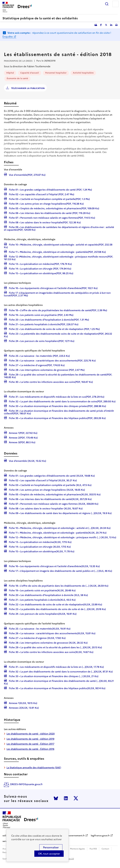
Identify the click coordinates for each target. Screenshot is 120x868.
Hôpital (10, 73)
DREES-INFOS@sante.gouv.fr (26, 784)
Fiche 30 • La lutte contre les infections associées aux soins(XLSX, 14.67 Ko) (51, 652)
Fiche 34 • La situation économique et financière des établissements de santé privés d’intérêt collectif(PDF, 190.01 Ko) (59, 412)
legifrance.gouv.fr (100, 836)
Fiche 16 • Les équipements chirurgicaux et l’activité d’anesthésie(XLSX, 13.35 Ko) (54, 566)
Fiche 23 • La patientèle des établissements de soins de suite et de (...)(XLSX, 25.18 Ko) (57, 609)
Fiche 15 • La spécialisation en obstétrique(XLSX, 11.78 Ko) (41, 551)
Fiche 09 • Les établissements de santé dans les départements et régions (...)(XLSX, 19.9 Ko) (60, 513)
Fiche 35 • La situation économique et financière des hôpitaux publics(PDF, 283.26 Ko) (57, 418)
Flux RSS (93, 849)
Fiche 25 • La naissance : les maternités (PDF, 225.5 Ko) (39, 356)
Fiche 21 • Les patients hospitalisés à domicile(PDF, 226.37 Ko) (43, 324)
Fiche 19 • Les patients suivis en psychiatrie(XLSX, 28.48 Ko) (42, 590)
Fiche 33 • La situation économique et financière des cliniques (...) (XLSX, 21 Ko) (53, 676)
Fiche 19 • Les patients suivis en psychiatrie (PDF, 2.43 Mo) (41, 315)
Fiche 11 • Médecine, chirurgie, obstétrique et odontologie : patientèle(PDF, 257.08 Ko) (57, 252)
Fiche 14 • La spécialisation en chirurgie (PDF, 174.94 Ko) (40, 268)
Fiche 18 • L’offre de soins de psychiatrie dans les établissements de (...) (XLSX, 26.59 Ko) (58, 586)
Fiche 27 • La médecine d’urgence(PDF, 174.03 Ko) (36, 365)
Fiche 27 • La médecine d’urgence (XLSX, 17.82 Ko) (37, 638)
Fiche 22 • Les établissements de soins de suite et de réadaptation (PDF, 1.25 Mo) (54, 329)
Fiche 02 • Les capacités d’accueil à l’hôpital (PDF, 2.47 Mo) (41, 194)
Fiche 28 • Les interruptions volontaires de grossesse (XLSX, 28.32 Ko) (48, 642)
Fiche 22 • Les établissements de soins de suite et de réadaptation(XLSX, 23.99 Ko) (55, 604)
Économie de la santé (17, 78)
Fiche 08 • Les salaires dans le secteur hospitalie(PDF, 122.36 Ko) (44, 222)
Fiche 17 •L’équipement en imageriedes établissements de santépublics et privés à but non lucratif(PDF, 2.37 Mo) (57, 294)
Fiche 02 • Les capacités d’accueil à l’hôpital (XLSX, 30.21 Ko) (43, 480)
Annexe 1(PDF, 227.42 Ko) (23, 433)
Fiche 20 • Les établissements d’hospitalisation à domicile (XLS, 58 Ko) (48, 595)
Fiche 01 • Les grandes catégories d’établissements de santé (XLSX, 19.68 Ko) (51, 476)
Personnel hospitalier (56, 73)
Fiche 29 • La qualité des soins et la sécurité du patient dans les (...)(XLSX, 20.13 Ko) (55, 647)
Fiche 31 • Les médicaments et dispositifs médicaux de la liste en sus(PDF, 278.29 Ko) (56, 397)
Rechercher (107, 4)
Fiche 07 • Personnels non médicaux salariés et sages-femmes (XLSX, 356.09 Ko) (53, 504)
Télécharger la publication (28, 88)
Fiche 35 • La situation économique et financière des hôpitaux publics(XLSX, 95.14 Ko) (57, 688)
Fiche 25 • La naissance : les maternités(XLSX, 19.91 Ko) (39, 628)
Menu (115, 4)
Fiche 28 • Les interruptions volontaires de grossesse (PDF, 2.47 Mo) (46, 370)
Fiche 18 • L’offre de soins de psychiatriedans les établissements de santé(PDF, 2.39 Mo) (58, 310)
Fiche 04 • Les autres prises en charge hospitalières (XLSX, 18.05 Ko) (47, 490)
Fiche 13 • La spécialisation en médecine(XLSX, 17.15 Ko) (40, 542)
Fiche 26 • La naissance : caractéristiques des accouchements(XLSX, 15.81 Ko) (52, 633)
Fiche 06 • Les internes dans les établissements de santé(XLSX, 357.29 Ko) (50, 499)
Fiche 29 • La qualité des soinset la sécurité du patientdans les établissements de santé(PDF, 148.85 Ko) (58, 376)
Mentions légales (77, 849)
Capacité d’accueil (30, 73)
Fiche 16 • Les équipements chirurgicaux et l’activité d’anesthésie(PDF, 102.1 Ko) (53, 288)
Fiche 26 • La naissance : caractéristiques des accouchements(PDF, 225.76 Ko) (52, 360)
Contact (105, 849)
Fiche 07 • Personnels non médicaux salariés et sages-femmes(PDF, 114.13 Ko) (52, 218)
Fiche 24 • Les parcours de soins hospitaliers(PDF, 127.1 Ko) (41, 341)
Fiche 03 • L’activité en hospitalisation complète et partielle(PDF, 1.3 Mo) (49, 199)
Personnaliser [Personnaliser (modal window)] (51, 847)
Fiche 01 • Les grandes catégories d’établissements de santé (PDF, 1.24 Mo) (50, 189)
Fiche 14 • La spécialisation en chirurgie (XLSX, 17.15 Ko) (39, 547)
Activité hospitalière (83, 73)
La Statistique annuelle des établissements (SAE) (34, 768)
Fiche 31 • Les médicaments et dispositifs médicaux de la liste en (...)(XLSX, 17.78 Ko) (56, 667)
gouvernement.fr (76, 836)
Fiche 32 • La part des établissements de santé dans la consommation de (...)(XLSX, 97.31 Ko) (60, 671)
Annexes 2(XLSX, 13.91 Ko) (23, 708)
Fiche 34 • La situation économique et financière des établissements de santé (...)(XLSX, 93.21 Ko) (59, 682)
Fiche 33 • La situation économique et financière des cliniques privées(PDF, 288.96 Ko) (57, 406)
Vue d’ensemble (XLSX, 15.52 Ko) (27, 461)
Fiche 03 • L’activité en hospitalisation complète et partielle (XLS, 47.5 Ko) (50, 485)
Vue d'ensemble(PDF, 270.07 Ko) (27, 175)
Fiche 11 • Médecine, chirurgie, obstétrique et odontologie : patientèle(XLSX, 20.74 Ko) (57, 532)
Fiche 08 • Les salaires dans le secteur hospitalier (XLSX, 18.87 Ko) (45, 508)
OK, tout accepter (49, 854)
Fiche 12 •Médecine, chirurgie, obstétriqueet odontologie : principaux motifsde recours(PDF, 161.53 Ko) (58, 258)
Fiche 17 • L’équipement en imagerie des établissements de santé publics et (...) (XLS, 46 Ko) (60, 571)
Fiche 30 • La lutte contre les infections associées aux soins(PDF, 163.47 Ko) (51, 382)
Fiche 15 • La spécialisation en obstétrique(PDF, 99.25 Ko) (41, 273)
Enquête (8, 37)
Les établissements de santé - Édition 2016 (30, 749)
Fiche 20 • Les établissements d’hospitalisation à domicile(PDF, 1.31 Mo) (49, 319)
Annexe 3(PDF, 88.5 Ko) (22, 442)
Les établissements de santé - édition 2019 (30, 739)
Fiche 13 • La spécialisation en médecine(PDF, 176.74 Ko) (40, 264)
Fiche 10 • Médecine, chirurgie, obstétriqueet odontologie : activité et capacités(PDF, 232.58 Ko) (58, 246)
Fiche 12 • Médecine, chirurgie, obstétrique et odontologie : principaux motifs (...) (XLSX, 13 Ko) (62, 537)
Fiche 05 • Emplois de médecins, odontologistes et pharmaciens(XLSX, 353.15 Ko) (54, 494)
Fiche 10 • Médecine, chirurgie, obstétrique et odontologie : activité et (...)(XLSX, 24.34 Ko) (59, 528)
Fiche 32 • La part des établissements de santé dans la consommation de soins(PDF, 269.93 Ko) (62, 401)
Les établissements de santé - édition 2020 (31, 734)
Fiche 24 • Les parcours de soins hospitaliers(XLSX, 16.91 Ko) (42, 614)
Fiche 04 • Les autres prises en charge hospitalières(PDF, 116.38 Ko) (46, 204)
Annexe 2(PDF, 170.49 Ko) (23, 437)
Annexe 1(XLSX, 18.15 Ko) (23, 703)
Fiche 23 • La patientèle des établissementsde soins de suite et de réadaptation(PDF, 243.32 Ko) (58, 335)
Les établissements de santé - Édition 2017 (30, 744)
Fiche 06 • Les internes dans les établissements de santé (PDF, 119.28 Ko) (49, 213)
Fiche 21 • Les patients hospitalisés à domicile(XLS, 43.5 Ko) (42, 600)
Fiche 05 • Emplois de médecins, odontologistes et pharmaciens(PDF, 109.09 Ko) (54, 208)
